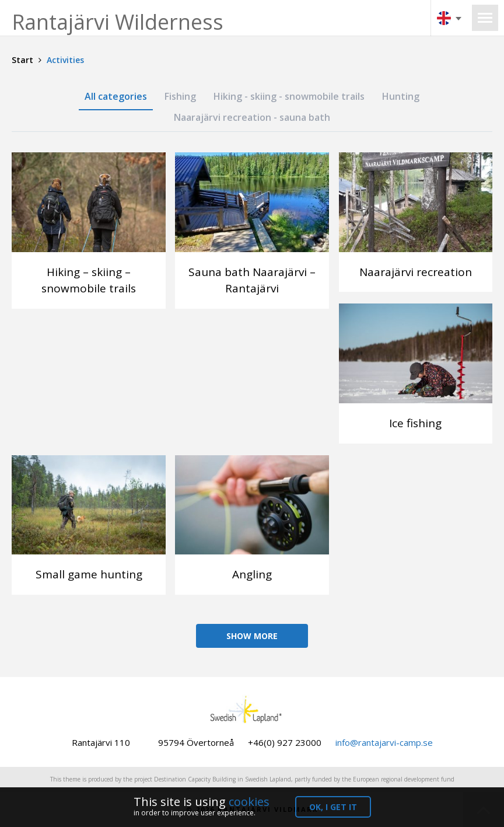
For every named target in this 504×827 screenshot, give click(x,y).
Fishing (180, 96)
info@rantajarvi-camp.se (384, 742)
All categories (116, 96)
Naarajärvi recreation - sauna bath (252, 117)
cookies (249, 802)
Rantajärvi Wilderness (118, 22)
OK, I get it (333, 807)
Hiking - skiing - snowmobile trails (289, 96)
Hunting (401, 96)
